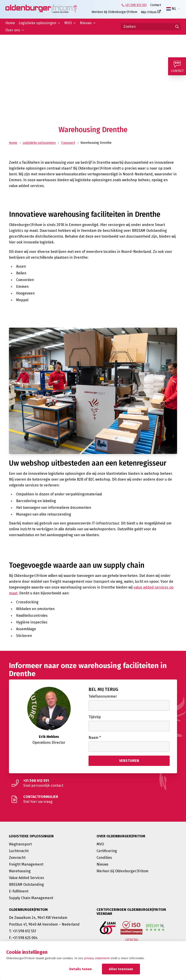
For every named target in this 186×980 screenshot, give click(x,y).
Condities (104, 858)
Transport (68, 143)
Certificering (107, 851)
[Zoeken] (151, 27)
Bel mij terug (103, 689)
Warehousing (20, 871)
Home (10, 23)
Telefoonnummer (103, 696)
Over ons (13, 30)
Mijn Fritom (149, 12)
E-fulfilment (19, 891)
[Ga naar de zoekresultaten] (177, 27)
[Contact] (177, 66)
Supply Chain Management (31, 898)
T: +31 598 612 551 (22, 931)
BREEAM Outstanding (26, 884)
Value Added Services (26, 878)
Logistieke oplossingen (37, 23)
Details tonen (80, 969)
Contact (156, 5)
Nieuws (86, 23)
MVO (68, 23)
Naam (95, 738)
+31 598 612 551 (136, 5)
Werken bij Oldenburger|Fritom (114, 12)
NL (171, 9)
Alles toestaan (121, 969)
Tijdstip (95, 717)
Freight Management (26, 864)
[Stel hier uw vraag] (93, 799)
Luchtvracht (19, 851)
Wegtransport (20, 844)
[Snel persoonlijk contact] (93, 783)
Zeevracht (17, 858)
